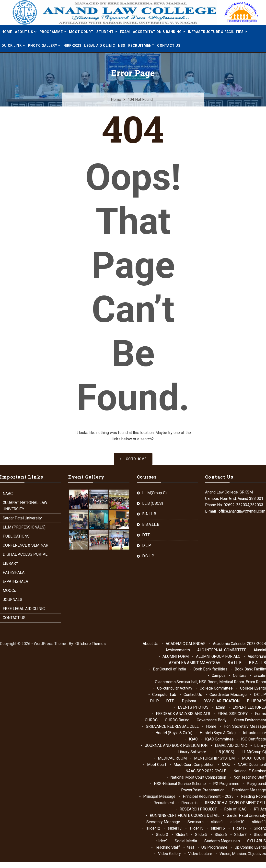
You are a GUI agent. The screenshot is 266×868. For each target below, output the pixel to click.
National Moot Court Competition (198, 777)
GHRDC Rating (177, 720)
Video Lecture (200, 854)
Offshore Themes (91, 644)
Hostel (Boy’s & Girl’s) (174, 733)
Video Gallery (169, 854)
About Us (150, 644)
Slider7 (240, 835)
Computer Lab (164, 695)
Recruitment (141, 46)
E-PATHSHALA (15, 581)
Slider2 (260, 828)
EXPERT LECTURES (249, 707)
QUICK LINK (12, 46)
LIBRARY (10, 563)
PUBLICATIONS (16, 536)
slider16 (218, 828)
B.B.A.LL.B (151, 524)
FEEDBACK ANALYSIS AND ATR (183, 714)
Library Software (192, 752)
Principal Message (159, 796)
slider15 (196, 828)
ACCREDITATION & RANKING (157, 32)
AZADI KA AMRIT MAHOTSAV (195, 663)
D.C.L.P (148, 556)
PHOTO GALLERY (43, 46)
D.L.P (147, 545)
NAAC (8, 494)
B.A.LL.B (149, 514)
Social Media (186, 841)
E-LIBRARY (256, 701)
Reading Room (254, 796)
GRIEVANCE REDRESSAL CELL (172, 726)
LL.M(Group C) (154, 493)
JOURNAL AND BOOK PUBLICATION (176, 745)
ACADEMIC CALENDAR (186, 644)
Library (260, 745)
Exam (125, 32)
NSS (122, 46)
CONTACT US (14, 618)
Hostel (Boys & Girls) (218, 733)
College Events (253, 688)
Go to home (133, 459)
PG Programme (226, 784)
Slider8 (260, 835)
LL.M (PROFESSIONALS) (24, 527)
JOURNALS (12, 600)
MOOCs (9, 591)
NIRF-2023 (72, 46)
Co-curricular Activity (175, 688)
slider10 (237, 822)
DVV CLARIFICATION (221, 701)
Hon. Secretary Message (245, 726)
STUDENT (105, 32)
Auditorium (257, 656)
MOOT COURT (81, 32)
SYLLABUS (257, 841)
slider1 (217, 822)
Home (7, 32)
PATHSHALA (14, 572)
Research (189, 803)
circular (260, 675)
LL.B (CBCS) (153, 503)
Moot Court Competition (194, 765)
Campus (219, 675)
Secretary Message (163, 822)
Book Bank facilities (210, 669)
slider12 (153, 828)
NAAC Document (252, 765)
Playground (256, 784)
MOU (226, 765)
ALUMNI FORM (176, 656)
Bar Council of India (169, 669)
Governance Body (212, 720)
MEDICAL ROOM (172, 758)
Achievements (178, 650)
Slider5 (201, 835)
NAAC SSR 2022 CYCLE (206, 771)
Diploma (189, 701)
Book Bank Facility (250, 669)
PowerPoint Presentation (203, 790)
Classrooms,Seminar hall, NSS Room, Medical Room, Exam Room (210, 682)
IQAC (193, 739)
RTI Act (260, 809)
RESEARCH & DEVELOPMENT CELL (235, 803)
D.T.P (146, 535)
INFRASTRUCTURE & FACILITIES (216, 32)
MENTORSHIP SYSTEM (214, 758)
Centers (240, 675)
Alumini (260, 650)
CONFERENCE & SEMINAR (25, 545)
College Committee (216, 688)
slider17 (239, 828)
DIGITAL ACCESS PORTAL (25, 554)
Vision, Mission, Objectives (243, 854)
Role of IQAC (235, 809)
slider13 (175, 828)
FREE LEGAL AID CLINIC (24, 609)
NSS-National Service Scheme (180, 784)
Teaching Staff (168, 847)
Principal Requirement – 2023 (208, 796)
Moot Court (157, 765)
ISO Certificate (254, 739)
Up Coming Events (250, 847)
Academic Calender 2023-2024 (239, 644)
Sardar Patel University (22, 518)
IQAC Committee (219, 739)
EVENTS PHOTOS (193, 707)
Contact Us (169, 46)
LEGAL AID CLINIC (100, 46)
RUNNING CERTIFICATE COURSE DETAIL (185, 815)
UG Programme (214, 847)
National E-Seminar (250, 771)
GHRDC (151, 720)
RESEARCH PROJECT (198, 809)
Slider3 (162, 835)
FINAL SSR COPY (233, 714)
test (191, 847)
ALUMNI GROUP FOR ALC (218, 656)
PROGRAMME (51, 32)
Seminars (196, 822)
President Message (249, 790)
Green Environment (250, 720)
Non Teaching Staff (250, 777)
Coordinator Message (228, 695)
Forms (260, 714)
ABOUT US (24, 32)
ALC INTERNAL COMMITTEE (222, 650)
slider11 (259, 822)
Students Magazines (222, 841)
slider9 (161, 841)
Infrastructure (254, 733)
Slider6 (221, 835)
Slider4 (182, 835)
